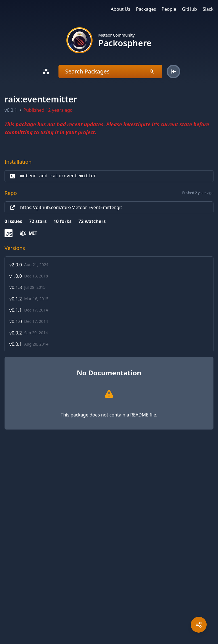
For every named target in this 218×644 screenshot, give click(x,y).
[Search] (46, 71)
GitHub (189, 9)
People (169, 9)
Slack (208, 9)
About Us (120, 9)
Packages (146, 9)
